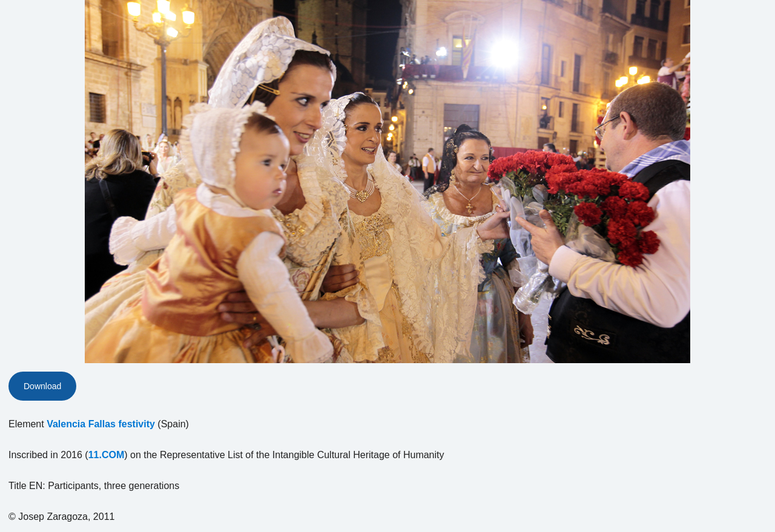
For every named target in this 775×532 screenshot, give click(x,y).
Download (42, 386)
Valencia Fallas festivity (101, 424)
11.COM (107, 455)
